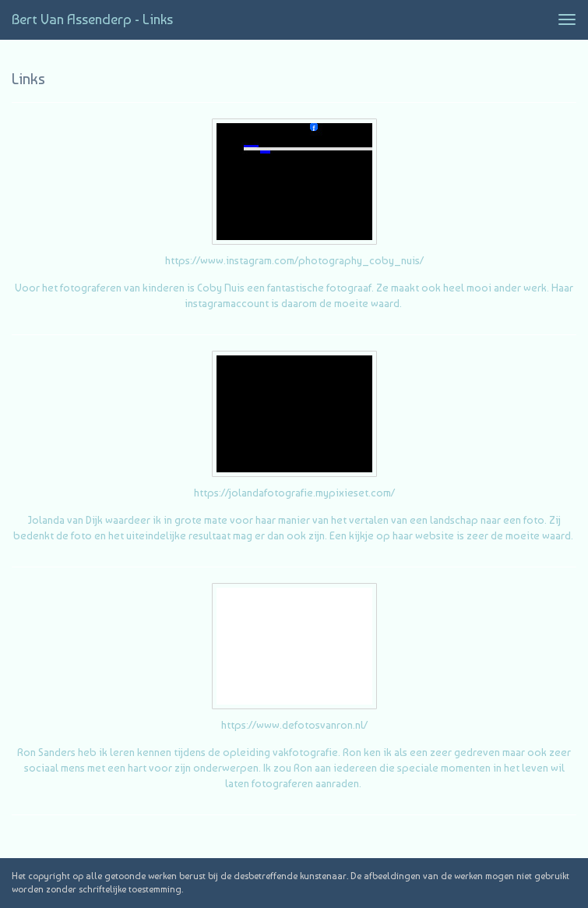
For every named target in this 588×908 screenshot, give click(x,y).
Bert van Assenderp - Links (92, 19)
